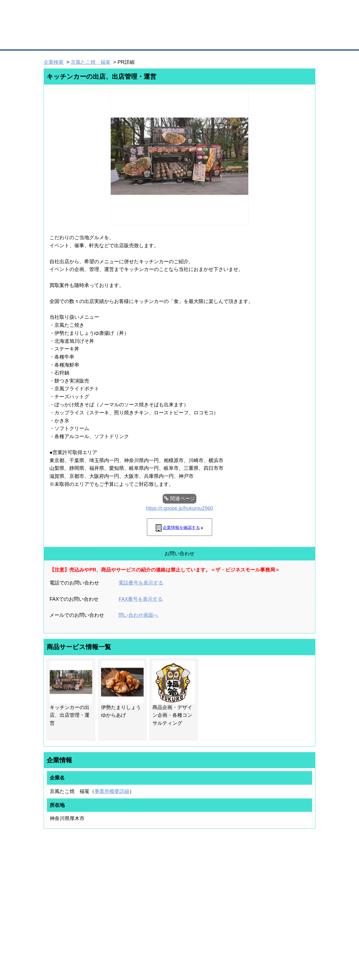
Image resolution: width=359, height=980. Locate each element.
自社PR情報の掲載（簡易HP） (61, 911)
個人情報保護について (289, 947)
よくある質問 (278, 889)
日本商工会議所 (234, 882)
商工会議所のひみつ (237, 889)
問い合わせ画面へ (138, 615)
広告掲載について (88, 947)
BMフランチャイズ (119, 923)
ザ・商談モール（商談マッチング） (221, 41)
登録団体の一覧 (165, 882)
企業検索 (54, 62)
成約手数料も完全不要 (136, 30)
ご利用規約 (250, 947)
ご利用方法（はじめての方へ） (291, 882)
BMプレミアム (116, 882)
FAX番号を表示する (141, 599)
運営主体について (281, 897)
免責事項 (51, 955)
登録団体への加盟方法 (170, 889)
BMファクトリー (117, 902)
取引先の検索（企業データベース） (138, 41)
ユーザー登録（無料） (55, 882)
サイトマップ (125, 947)
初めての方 (52, 947)
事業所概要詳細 (112, 791)
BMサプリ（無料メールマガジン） (64, 918)
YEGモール (231, 904)
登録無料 (64, 30)
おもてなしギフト (236, 897)
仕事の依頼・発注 (51, 897)
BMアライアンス (117, 916)
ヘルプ (187, 947)
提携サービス (115, 909)
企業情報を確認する (181, 527)
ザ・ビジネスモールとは (249, 9)
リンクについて (217, 947)
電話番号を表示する (141, 583)
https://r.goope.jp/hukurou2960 (179, 508)
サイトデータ (159, 947)
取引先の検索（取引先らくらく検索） (66, 889)
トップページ (56, 41)
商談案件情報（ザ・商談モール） (63, 904)
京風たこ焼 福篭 (91, 62)
